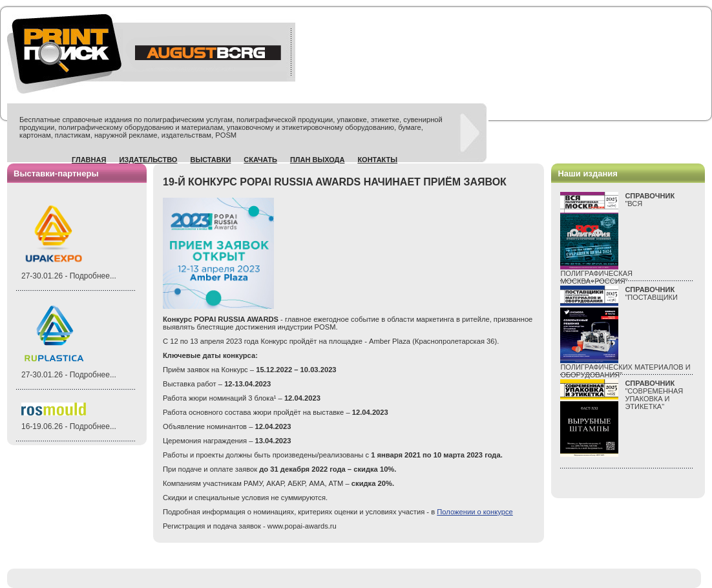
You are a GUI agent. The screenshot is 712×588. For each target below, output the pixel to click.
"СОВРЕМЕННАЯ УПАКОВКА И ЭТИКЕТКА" (654, 395)
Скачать (260, 160)
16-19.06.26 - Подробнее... (69, 426)
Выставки (210, 160)
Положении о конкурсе (475, 512)
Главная (89, 160)
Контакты (377, 160)
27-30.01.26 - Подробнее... (69, 276)
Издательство (148, 160)
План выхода (318, 160)
